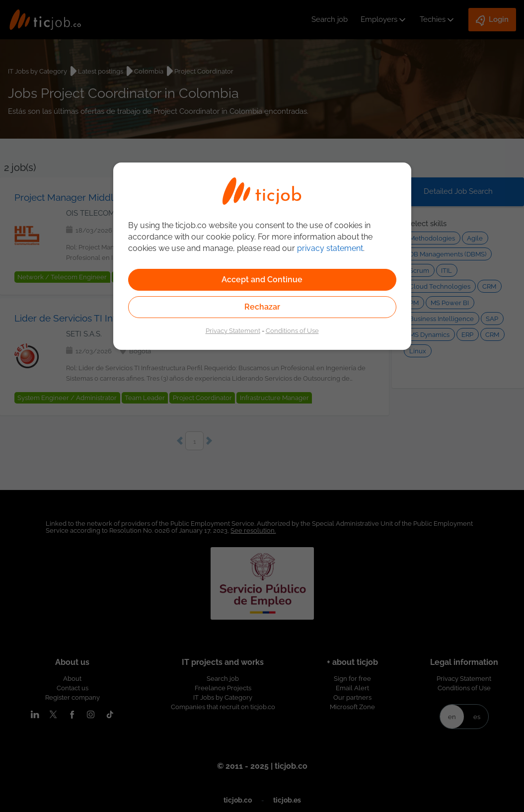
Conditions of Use (292, 330)
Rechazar (262, 307)
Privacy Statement (233, 330)
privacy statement (330, 248)
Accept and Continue (262, 280)
